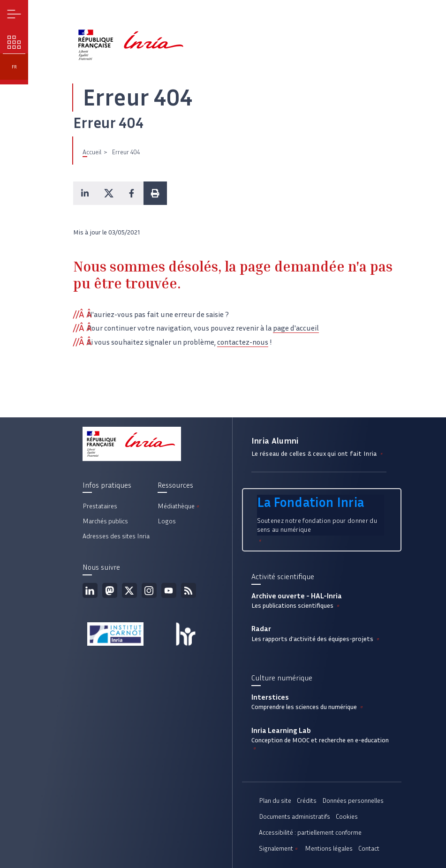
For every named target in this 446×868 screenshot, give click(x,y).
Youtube (169, 590)
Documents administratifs (295, 817)
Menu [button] (14, 14)
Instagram (149, 590)
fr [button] (14, 67)
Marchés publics (105, 521)
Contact (369, 849)
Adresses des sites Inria (116, 536)
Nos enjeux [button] (14, 42)
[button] (85, 193)
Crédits (307, 801)
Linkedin (90, 590)
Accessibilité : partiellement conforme (310, 833)
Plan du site (275, 801)
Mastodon (110, 590)
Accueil (92, 152)
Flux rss (189, 590)
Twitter (129, 590)
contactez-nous (243, 342)
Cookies (347, 817)
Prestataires (100, 506)
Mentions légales (329, 849)
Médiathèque (179, 506)
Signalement (279, 849)
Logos (167, 521)
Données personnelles (353, 801)
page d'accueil (296, 328)
